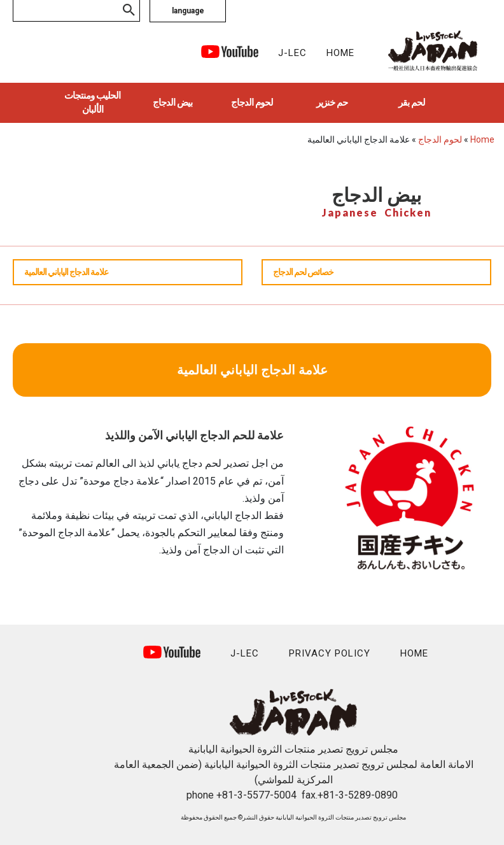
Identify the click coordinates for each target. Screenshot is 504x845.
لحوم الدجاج (252, 103)
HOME (340, 53)
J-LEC (292, 53)
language (188, 11)
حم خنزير (332, 103)
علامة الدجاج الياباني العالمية (66, 272)
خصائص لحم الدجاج (303, 272)
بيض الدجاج (172, 103)
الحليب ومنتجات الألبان (92, 103)
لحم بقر (412, 103)
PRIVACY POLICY (330, 653)
